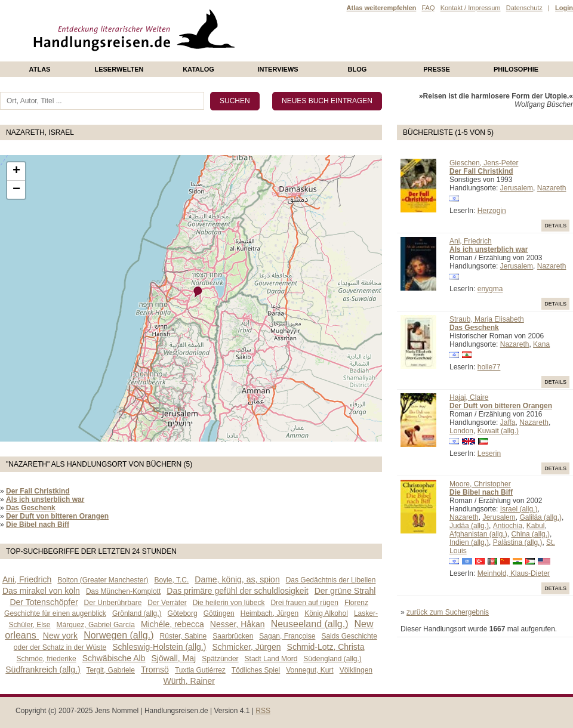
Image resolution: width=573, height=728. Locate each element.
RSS (263, 711)
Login (564, 8)
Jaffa (508, 422)
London (461, 431)
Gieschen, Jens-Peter (484, 163)
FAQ (428, 8)
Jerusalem (517, 188)
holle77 (489, 367)
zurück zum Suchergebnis (448, 612)
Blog (358, 69)
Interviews (278, 69)
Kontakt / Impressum (471, 8)
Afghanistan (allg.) (478, 534)
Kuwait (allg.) (498, 431)
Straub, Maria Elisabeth (487, 319)
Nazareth (552, 188)
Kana (541, 344)
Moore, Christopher (480, 484)
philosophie (516, 69)
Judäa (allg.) (469, 526)
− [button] (16, 190)
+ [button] (16, 171)
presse (437, 69)
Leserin (489, 454)
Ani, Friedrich (471, 241)
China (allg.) (530, 534)
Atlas (40, 69)
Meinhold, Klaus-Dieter (514, 573)
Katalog (198, 69)
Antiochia (508, 526)
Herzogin (492, 211)
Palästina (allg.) (518, 542)
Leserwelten (119, 69)
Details (555, 226)
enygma (490, 289)
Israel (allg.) (519, 509)
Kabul (536, 526)
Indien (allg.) (469, 542)
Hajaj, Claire (469, 397)
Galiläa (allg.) (540, 517)
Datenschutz (524, 8)
